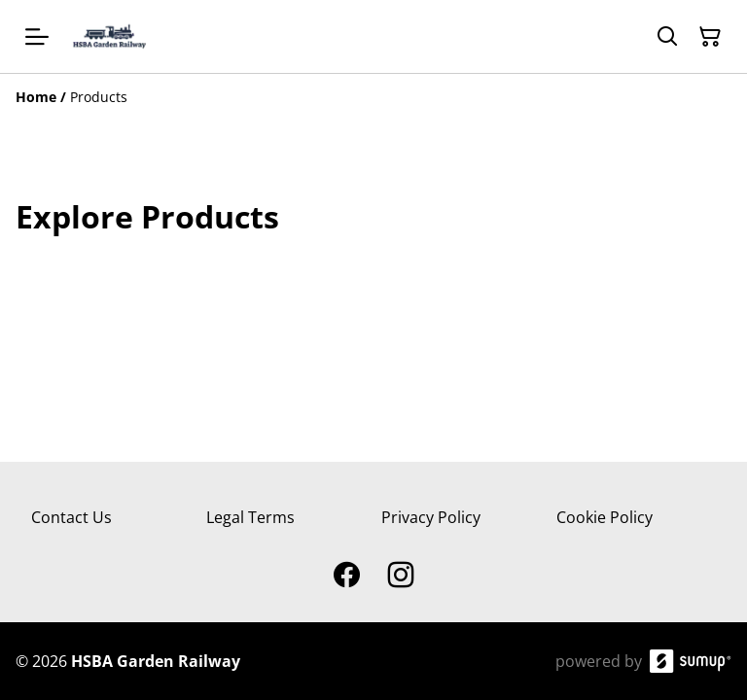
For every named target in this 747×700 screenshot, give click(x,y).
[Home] (36, 97)
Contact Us (71, 517)
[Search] (667, 37)
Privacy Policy (431, 517)
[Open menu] (37, 37)
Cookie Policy (605, 517)
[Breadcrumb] (373, 97)
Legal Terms (250, 517)
